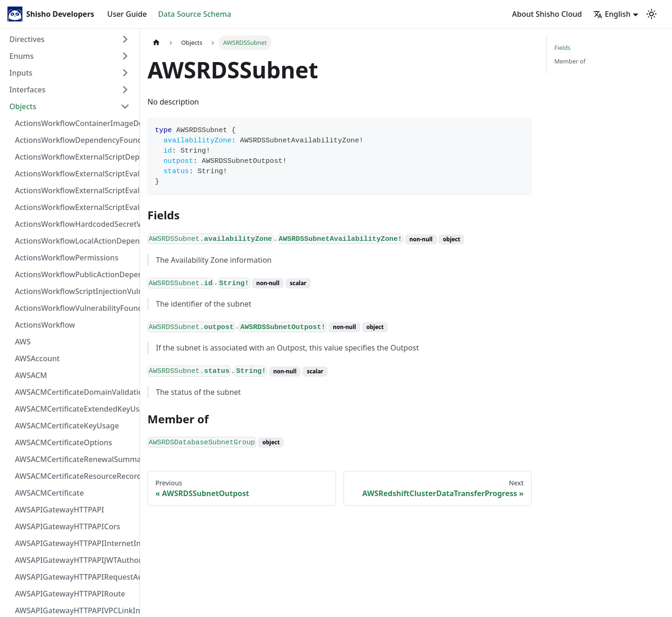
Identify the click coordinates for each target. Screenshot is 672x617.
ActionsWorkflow (45, 325)
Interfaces (27, 90)
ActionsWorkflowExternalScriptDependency (75, 157)
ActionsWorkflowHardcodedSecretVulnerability (75, 224)
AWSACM (31, 375)
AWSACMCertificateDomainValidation (75, 392)
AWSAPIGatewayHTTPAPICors (68, 526)
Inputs (21, 73)
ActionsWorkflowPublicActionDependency (75, 274)
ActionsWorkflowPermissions (67, 258)
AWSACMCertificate (49, 493)
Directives (27, 39)
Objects (23, 106)
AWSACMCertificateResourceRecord (75, 476)
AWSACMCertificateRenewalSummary (75, 459)
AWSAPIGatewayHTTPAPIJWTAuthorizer (75, 560)
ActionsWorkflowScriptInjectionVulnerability (75, 291)
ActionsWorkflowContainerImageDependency (75, 123)
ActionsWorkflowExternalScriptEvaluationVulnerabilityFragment (75, 174)
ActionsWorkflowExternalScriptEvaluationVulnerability (75, 207)
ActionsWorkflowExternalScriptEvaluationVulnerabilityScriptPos (75, 190)
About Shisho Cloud (547, 14)
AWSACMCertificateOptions (63, 442)
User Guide (127, 14)
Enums (21, 56)
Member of (570, 61)
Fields (562, 48)
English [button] (612, 14)
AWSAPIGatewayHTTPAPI (59, 510)
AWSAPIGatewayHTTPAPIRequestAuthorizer (75, 577)
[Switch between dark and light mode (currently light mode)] (651, 14)
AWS (23, 342)
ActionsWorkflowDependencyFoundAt (75, 140)
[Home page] (156, 43)
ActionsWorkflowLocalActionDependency (75, 241)
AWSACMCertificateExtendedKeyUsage (75, 409)
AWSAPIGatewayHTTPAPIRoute (70, 594)
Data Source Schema (195, 14)
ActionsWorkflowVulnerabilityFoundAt (75, 308)
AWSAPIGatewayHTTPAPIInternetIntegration (75, 543)
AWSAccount (37, 358)
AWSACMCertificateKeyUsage (67, 426)
